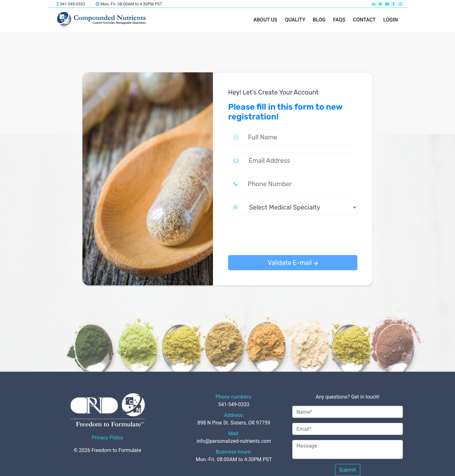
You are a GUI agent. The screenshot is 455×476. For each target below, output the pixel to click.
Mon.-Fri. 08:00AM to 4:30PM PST (129, 4)
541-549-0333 (71, 4)
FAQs (339, 20)
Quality (295, 20)
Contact (364, 20)
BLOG (319, 20)
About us (265, 20)
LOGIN (391, 20)
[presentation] (276, 235)
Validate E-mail (293, 263)
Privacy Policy (108, 438)
